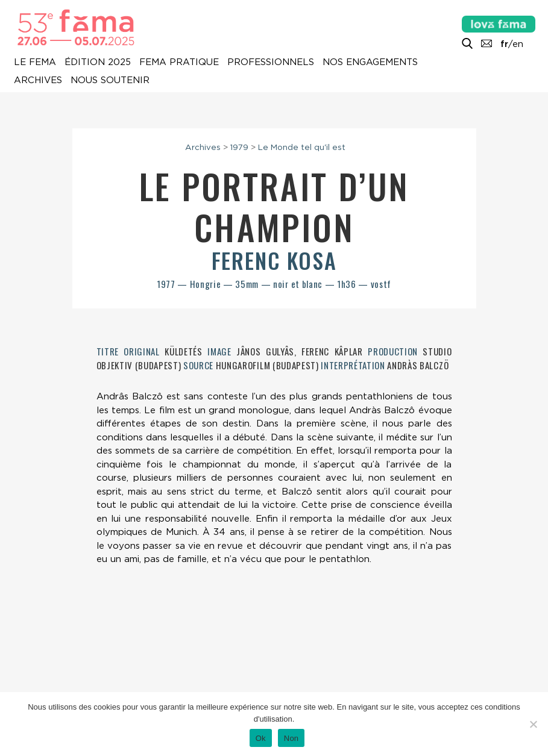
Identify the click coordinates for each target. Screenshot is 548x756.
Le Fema (35, 62)
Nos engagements (370, 62)
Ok (261, 738)
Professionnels (271, 62)
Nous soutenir (110, 80)
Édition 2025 (98, 62)
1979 (239, 147)
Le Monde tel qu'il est (302, 147)
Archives (38, 80)
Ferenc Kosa (274, 260)
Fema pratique (179, 62)
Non (291, 738)
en (518, 44)
